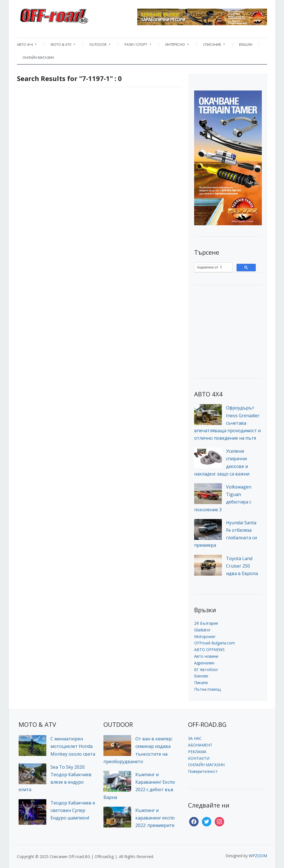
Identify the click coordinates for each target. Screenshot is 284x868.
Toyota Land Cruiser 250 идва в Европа (242, 566)
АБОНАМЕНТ (200, 745)
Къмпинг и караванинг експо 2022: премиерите (155, 818)
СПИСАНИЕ (211, 46)
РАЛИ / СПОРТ (135, 46)
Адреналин (204, 663)
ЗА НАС (195, 738)
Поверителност (203, 771)
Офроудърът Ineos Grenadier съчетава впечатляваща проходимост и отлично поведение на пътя (227, 423)
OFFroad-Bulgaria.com (215, 643)
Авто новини (206, 656)
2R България (206, 623)
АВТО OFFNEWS (209, 650)
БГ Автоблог (206, 670)
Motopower (205, 637)
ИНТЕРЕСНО (174, 46)
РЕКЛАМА (197, 752)
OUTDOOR (97, 46)
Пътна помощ (207, 689)
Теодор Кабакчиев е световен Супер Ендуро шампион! (73, 810)
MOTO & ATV (60, 46)
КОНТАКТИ (199, 758)
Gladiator (202, 630)
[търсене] (209, 267)
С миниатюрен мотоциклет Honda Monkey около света (73, 746)
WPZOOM (258, 856)
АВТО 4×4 (27, 46)
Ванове (201, 676)
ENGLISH (246, 45)
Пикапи (201, 683)
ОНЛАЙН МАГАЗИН (38, 58)
